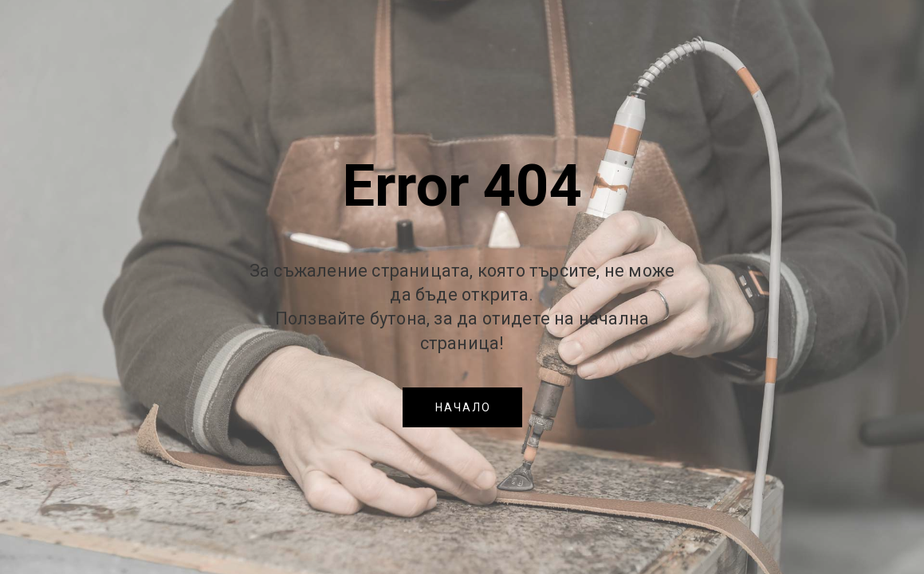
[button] (462, 407)
